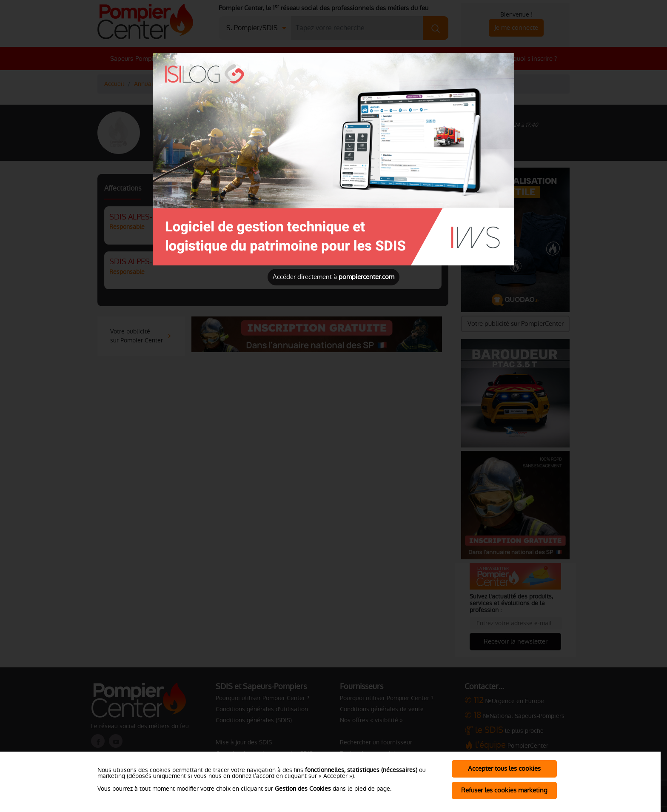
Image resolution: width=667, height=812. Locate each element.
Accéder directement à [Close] (333, 277)
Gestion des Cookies (303, 789)
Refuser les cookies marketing (504, 790)
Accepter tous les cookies (504, 768)
